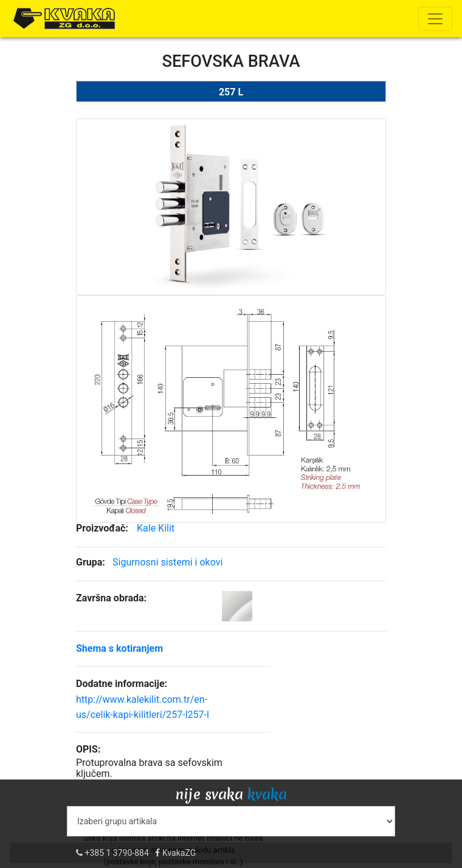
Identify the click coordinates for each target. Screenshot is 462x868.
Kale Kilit (156, 528)
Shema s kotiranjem (119, 648)
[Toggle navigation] (435, 19)
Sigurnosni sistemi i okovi (167, 562)
